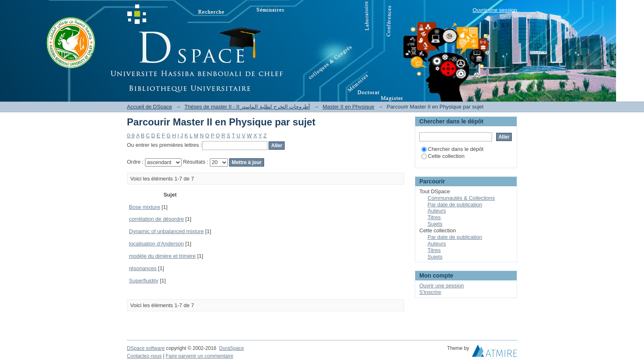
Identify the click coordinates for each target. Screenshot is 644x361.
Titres (434, 217)
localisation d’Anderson (156, 244)
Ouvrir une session (495, 10)
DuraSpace (231, 348)
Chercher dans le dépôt (452, 149)
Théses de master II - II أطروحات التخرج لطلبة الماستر (247, 107)
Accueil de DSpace (149, 107)
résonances (143, 268)
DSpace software (146, 348)
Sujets (435, 224)
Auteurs (437, 211)
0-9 (131, 135)
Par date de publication (455, 205)
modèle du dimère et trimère (162, 256)
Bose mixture (145, 207)
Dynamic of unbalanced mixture (166, 231)
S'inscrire (430, 292)
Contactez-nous (144, 356)
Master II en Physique (348, 107)
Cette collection (443, 156)
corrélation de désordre (156, 219)
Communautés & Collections (461, 198)
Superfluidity (144, 281)
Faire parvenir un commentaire (199, 356)
